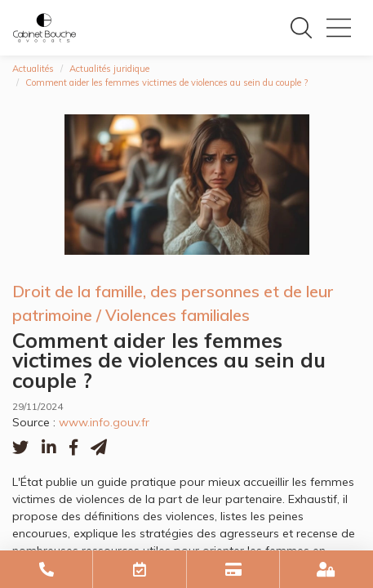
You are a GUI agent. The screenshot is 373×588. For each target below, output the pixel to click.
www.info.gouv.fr (104, 422)
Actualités (33, 69)
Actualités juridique (109, 69)
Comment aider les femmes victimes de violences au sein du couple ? (167, 82)
